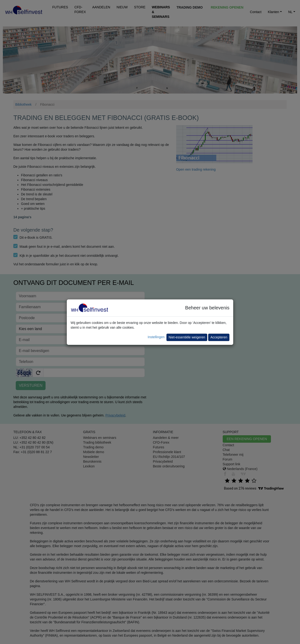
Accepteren (219, 337)
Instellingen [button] (156, 337)
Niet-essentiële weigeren (187, 337)
